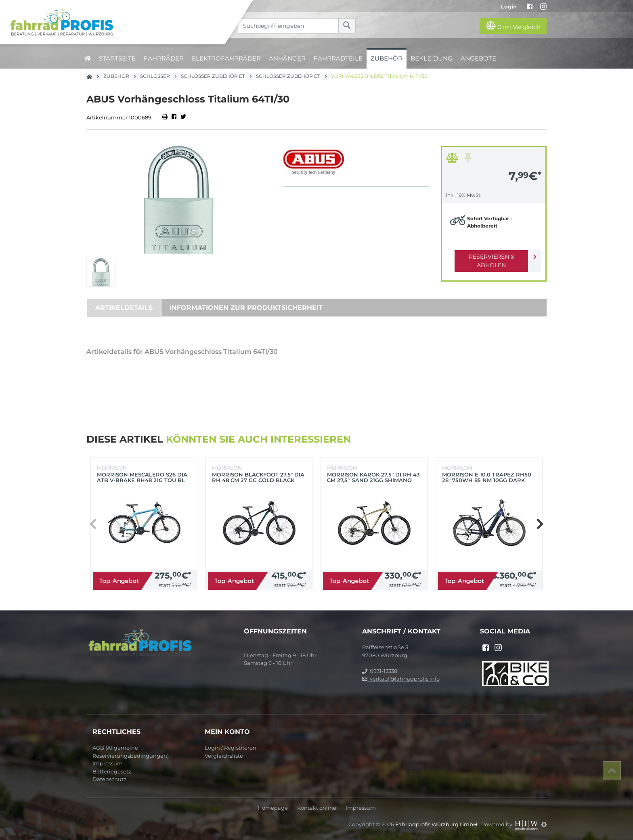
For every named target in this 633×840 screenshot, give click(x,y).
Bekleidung (432, 58)
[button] (540, 524)
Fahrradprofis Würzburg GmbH (437, 824)
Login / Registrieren (231, 748)
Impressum (108, 763)
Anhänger (287, 58)
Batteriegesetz (112, 771)
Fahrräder (164, 58)
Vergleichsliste (224, 756)
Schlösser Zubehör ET (213, 76)
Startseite (117, 58)
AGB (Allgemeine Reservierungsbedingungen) (131, 752)
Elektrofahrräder (226, 58)
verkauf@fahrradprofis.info (401, 679)
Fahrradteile (338, 58)
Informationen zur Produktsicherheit (246, 308)
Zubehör (387, 58)
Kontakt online (317, 808)
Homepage (273, 808)
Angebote (478, 58)
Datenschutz (109, 779)
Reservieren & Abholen (487, 257)
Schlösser (155, 76)
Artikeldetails (124, 308)
